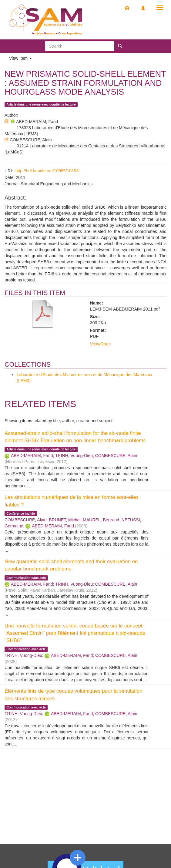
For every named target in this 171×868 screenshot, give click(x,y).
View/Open (100, 344)
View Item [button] (20, 58)
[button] (127, 8)
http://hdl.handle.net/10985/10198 (47, 171)
